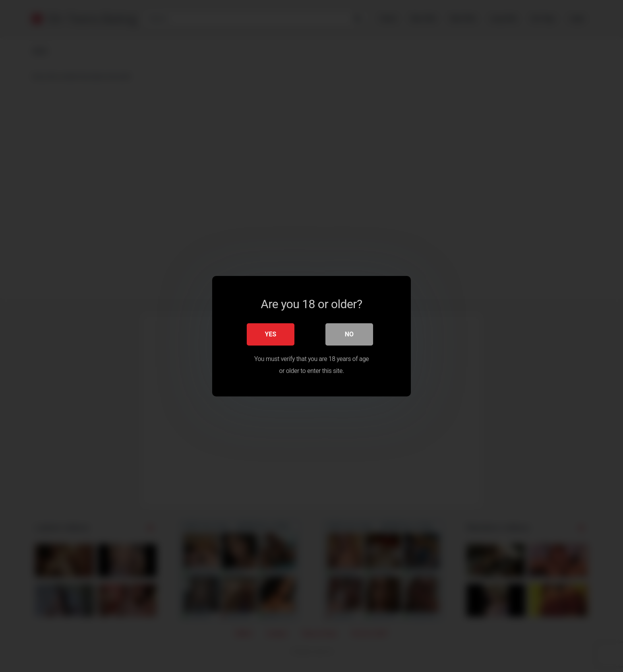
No (349, 334)
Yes (271, 334)
